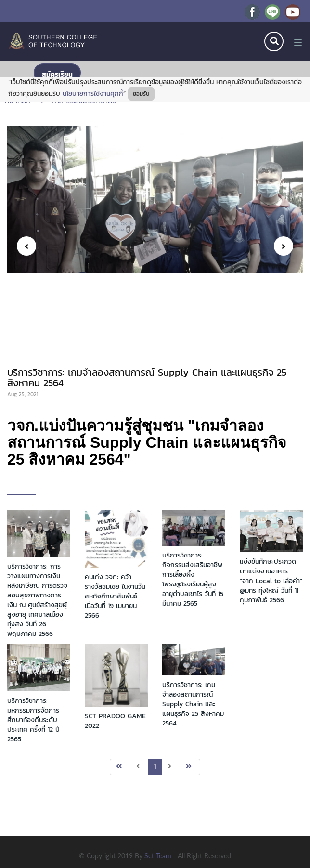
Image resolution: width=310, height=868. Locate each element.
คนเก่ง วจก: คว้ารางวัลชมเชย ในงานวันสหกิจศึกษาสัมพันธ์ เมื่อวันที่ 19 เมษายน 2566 (115, 596)
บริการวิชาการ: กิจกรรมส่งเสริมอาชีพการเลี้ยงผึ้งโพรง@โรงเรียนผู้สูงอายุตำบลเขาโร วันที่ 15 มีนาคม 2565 (193, 579)
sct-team (159, 856)
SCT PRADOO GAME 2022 (115, 721)
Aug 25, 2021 (23, 394)
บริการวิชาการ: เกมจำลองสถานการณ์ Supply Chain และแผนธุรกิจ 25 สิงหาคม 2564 (193, 704)
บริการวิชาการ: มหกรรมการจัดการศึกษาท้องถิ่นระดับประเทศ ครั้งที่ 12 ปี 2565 (33, 720)
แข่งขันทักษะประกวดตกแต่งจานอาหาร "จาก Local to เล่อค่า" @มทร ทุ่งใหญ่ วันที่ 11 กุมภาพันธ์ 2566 (271, 581)
